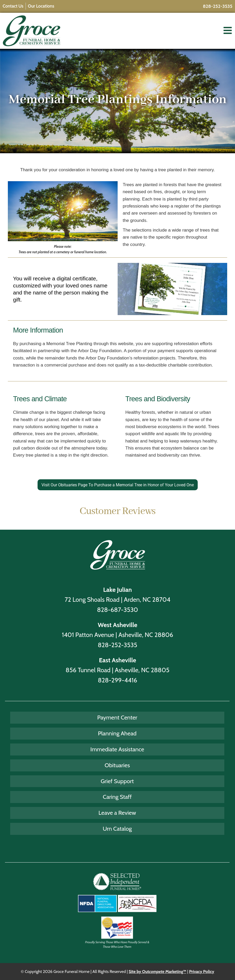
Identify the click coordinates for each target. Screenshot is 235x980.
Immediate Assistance (117, 749)
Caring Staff (117, 797)
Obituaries (117, 765)
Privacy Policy (202, 972)
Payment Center (117, 717)
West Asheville (118, 625)
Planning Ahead (117, 733)
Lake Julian (118, 590)
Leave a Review (117, 813)
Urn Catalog (117, 829)
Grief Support (117, 781)
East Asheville (117, 660)
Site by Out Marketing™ (157, 972)
